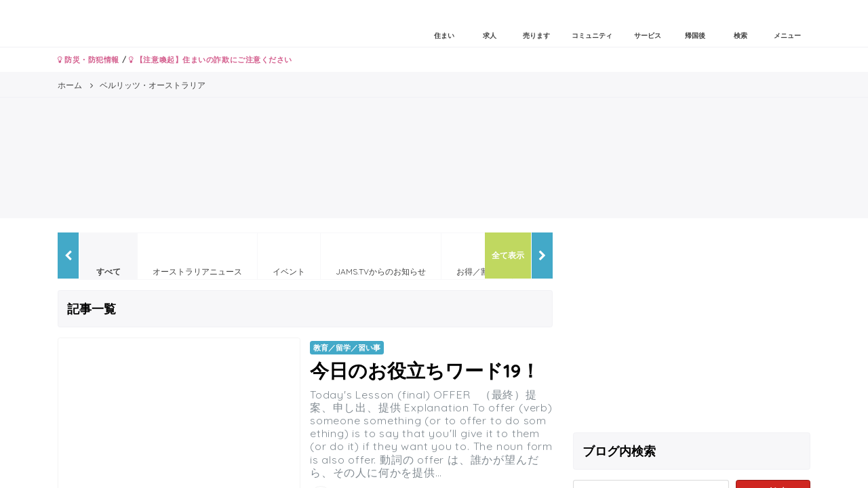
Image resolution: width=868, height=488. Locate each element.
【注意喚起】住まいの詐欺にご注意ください (211, 60)
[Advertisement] (692, 327)
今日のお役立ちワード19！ (425, 370)
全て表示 (508, 255)
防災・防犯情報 (88, 60)
